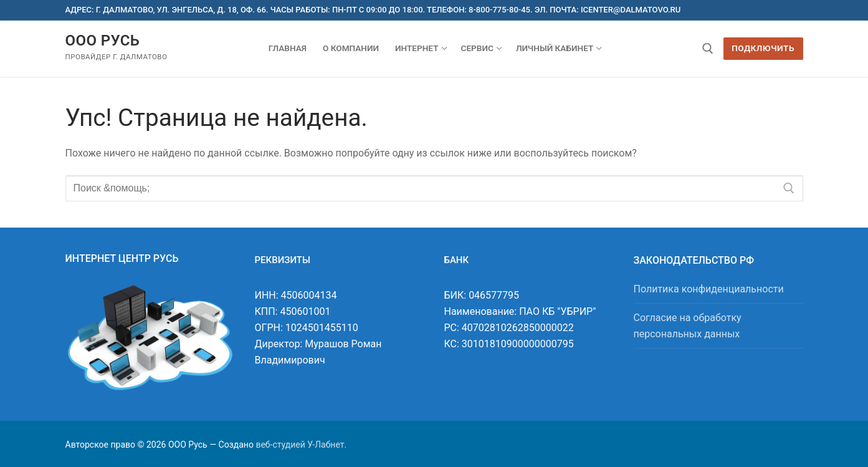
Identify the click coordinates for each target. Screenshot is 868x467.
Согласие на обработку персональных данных (688, 326)
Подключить (763, 48)
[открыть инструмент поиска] (708, 49)
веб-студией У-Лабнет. (301, 445)
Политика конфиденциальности (709, 289)
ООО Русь (103, 41)
